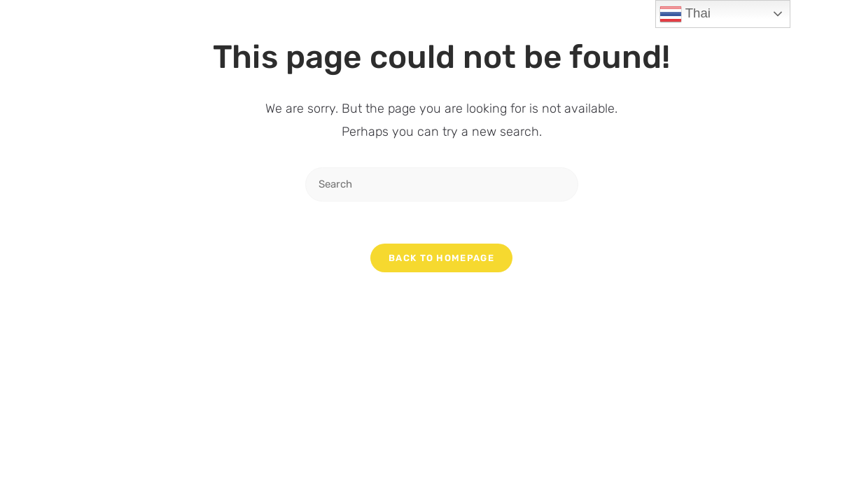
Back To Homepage (441, 258)
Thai (685, 14)
